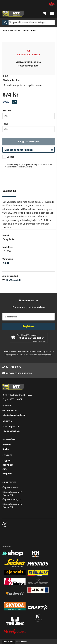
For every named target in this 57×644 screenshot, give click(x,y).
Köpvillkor (8, 465)
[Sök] (28, 22)
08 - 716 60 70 (13, 367)
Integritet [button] (7, 474)
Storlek (7, 111)
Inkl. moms (9, 642)
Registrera (28, 327)
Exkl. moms (22, 642)
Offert (5, 469)
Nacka (6, 449)
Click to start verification (32, 338)
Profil (5, 31)
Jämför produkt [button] (12, 280)
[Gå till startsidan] (13, 14)
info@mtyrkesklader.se (19, 373)
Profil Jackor (30, 31)
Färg (5, 124)
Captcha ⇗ (40, 342)
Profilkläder (15, 31)
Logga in (7, 461)
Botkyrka (7, 445)
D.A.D (6, 263)
